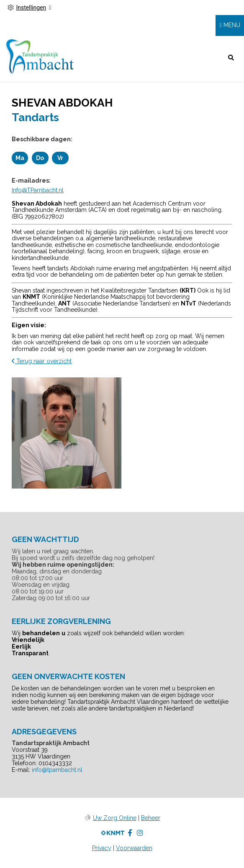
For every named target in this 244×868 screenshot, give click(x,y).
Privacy (102, 848)
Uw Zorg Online (115, 818)
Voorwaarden (134, 848)
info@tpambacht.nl (57, 770)
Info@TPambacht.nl (38, 190)
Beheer (151, 818)
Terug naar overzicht (42, 361)
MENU (232, 25)
